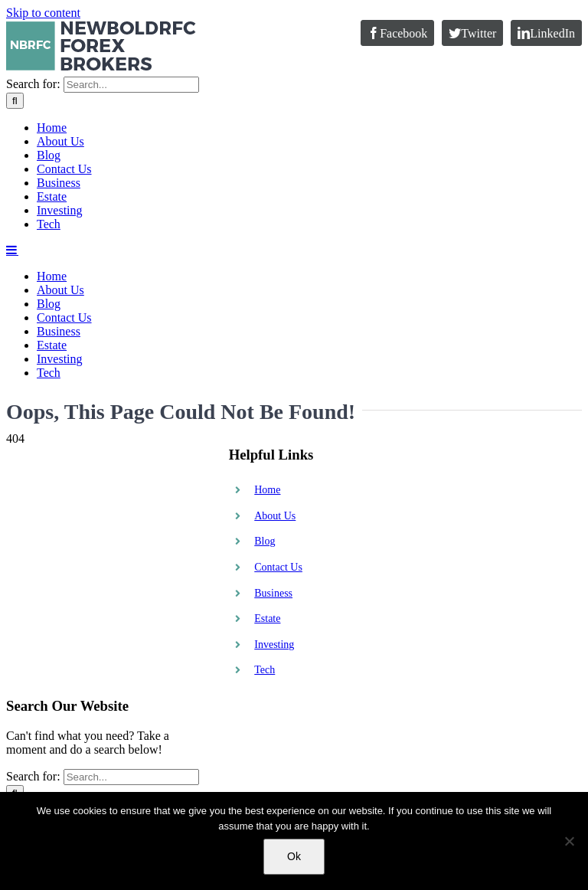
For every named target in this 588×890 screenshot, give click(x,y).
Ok (294, 856)
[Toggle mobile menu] (12, 610)
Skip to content (43, 13)
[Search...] (131, 445)
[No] (569, 841)
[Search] (15, 461)
